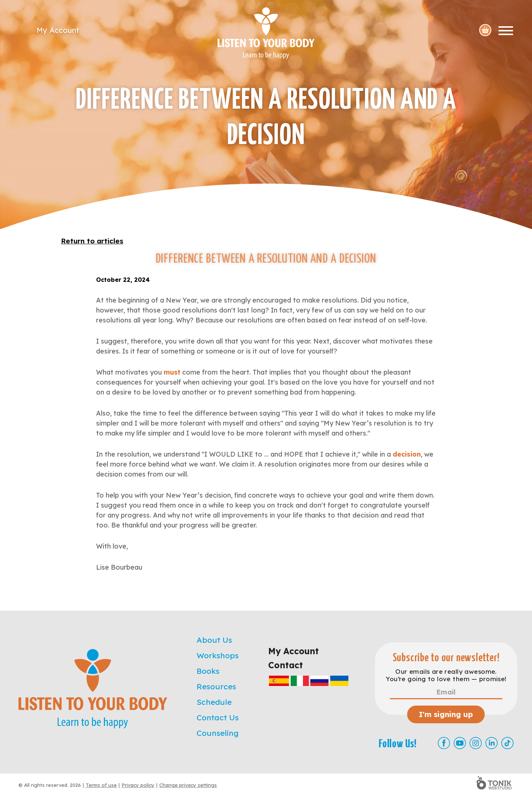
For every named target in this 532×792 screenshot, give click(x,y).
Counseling (218, 733)
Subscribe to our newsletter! (446, 658)
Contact (286, 665)
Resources (216, 686)
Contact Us (218, 717)
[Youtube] (460, 743)
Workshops (218, 655)
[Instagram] (476, 743)
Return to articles (92, 241)
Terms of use (101, 785)
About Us (214, 640)
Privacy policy (138, 785)
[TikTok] (507, 743)
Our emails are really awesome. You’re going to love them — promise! (446, 675)
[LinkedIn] (492, 743)
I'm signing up (446, 714)
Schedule (214, 702)
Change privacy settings (188, 785)
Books (208, 671)
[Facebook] (444, 743)
